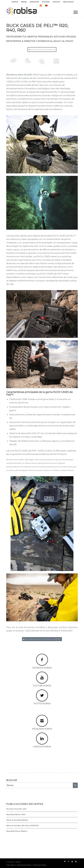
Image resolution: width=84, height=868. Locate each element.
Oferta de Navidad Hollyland (17, 820)
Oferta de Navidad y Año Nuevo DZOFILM (22, 826)
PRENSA (24, 2)
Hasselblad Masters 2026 (16, 814)
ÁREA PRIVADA (68, 2)
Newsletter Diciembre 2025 (16, 809)
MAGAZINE (46, 2)
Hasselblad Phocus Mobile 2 (17, 831)
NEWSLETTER (34, 2)
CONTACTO (56, 2)
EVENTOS (15, 2)
